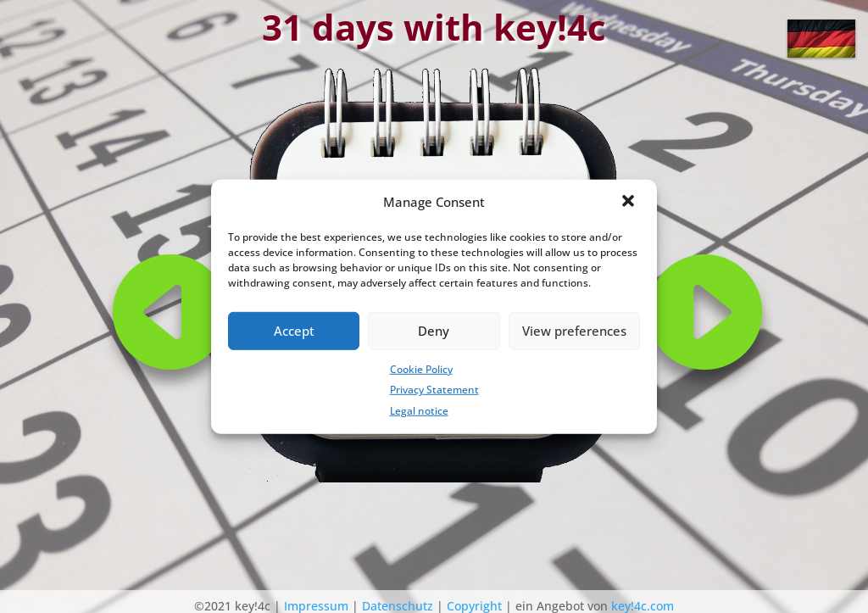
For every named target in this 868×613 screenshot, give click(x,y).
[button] (630, 202)
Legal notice (419, 411)
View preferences (574, 331)
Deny (434, 331)
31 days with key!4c (434, 27)
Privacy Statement (434, 390)
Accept (294, 331)
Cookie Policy (421, 368)
